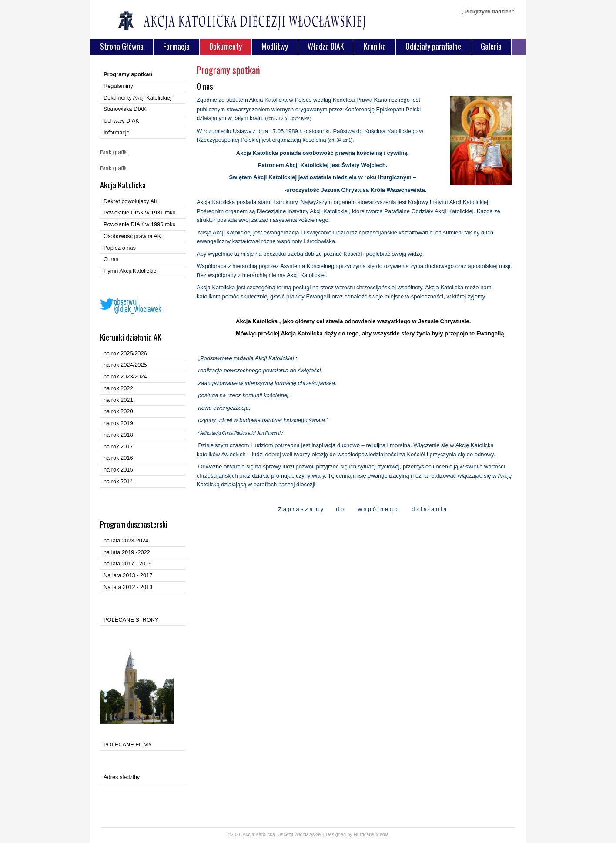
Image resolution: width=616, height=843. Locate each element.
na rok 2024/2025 (125, 365)
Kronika (375, 46)
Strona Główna (122, 46)
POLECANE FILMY (128, 744)
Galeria (491, 46)
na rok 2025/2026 (125, 353)
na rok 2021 (118, 400)
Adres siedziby (122, 777)
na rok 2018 (118, 435)
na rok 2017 (118, 447)
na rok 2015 (118, 470)
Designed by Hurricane (351, 834)
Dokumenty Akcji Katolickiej (137, 98)
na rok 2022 (118, 388)
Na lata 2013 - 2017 (128, 575)
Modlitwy (275, 46)
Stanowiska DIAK (125, 109)
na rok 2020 (118, 411)
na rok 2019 (118, 423)
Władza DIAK (326, 46)
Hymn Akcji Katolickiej (131, 271)
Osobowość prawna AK (132, 236)
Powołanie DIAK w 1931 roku (140, 212)
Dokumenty (226, 46)
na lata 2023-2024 (126, 540)
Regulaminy (118, 86)
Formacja (176, 46)
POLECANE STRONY (131, 620)
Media (382, 834)
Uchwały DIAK (121, 121)
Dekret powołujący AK (131, 201)
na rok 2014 (118, 481)
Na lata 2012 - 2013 (128, 587)
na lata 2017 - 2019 (127, 564)
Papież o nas (120, 248)
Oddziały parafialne (433, 46)
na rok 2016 (118, 458)
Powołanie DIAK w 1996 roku (140, 224)
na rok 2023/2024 (125, 376)
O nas (111, 259)
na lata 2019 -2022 (127, 552)
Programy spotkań (128, 74)
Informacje (117, 132)
